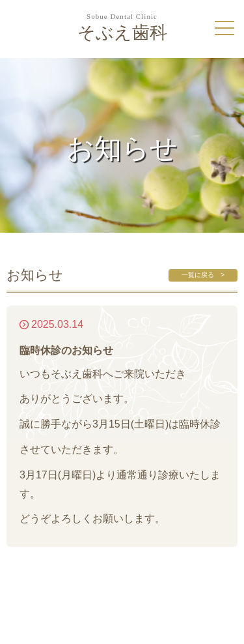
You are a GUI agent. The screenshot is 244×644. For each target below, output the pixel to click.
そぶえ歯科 (122, 28)
